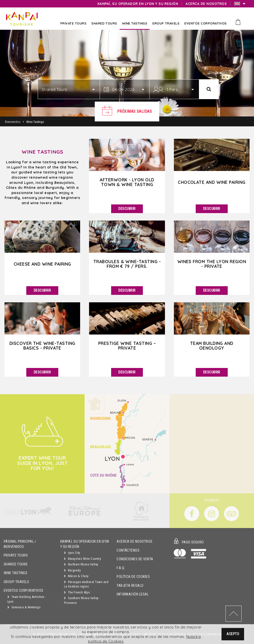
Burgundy (72, 570)
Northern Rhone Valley (81, 564)
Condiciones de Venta (135, 559)
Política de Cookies (133, 577)
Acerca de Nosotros (135, 542)
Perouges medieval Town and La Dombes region (86, 584)
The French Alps (77, 592)
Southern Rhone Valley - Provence (82, 600)
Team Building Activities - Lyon (27, 599)
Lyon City (72, 553)
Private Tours (16, 555)
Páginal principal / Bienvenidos (20, 544)
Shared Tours (16, 564)
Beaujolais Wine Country (83, 559)
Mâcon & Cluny (76, 576)
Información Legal (133, 594)
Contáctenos (128, 550)
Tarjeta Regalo (130, 586)
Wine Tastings (16, 573)
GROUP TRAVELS (16, 582)
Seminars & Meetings (24, 607)
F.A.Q (120, 568)
